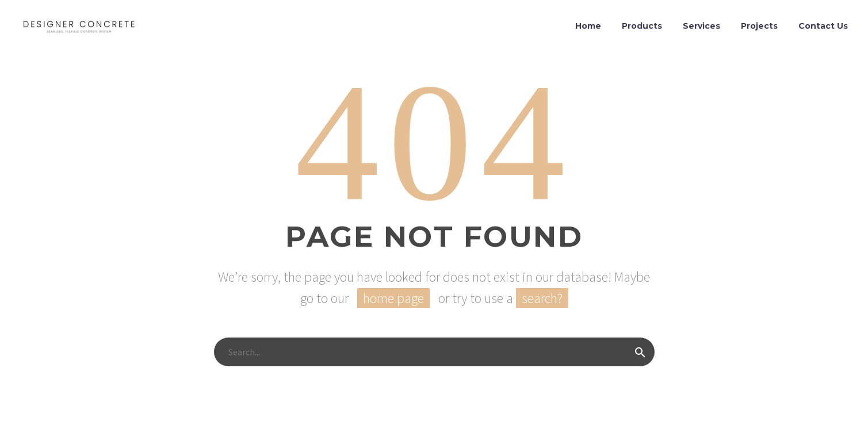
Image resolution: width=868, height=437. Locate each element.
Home (588, 26)
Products (642, 26)
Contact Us (823, 26)
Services (701, 26)
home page (393, 298)
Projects (759, 26)
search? (542, 298)
